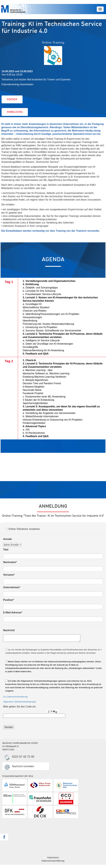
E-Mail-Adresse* (13, 613)
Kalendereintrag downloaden (18, 84)
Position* (9, 600)
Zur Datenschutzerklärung (15, 697)
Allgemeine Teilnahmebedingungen (20, 702)
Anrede (7, 539)
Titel (6, 550)
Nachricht (9, 630)
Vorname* (9, 575)
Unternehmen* (12, 587)
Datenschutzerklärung (53, 861)
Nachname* (10, 562)
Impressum (53, 857)
